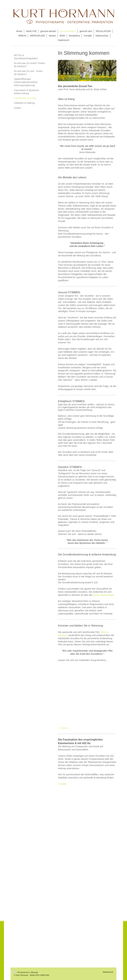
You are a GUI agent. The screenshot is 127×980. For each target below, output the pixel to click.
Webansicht (108, 972)
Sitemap (34, 972)
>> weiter (63, 728)
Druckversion (22, 972)
